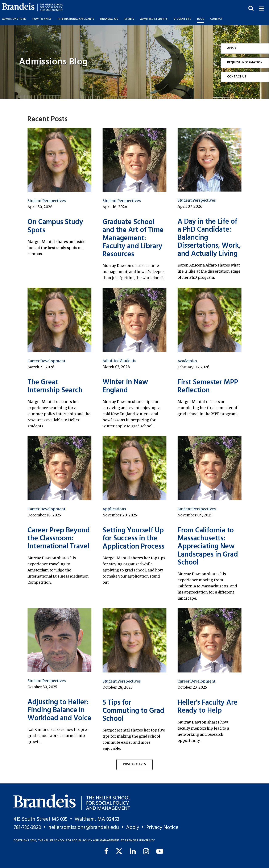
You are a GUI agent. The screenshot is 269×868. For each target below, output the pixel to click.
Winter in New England (125, 386)
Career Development (46, 361)
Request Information (245, 62)
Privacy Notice (162, 828)
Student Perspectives (47, 201)
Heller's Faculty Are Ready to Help (208, 707)
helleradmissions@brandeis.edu (84, 828)
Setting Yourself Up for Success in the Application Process (133, 539)
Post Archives (134, 764)
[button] (261, 8)
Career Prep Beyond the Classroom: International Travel (59, 539)
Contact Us (237, 77)
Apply (232, 48)
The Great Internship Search (55, 387)
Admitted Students (119, 361)
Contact (216, 19)
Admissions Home (14, 19)
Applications (114, 509)
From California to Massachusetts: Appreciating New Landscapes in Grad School (208, 547)
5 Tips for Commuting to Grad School (133, 711)
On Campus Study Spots (55, 226)
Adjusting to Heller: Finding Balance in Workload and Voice (59, 710)
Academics (187, 361)
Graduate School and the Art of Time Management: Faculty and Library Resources (133, 238)
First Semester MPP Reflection (208, 387)
